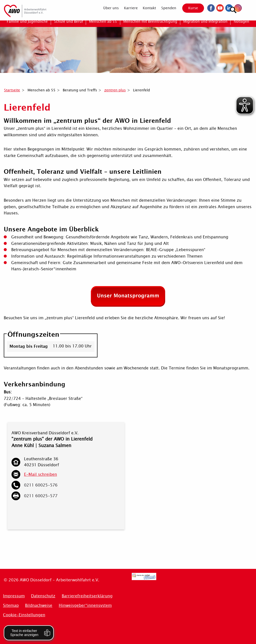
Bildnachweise (39, 605)
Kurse (189, 8)
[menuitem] (107, 8)
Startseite (12, 90)
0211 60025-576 (41, 485)
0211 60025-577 (41, 496)
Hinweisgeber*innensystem (85, 605)
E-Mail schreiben (40, 474)
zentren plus (115, 90)
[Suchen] (247, 8)
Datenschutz (43, 596)
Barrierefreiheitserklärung (87, 596)
